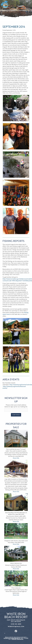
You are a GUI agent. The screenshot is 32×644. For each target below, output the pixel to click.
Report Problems (18, 639)
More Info (16, 458)
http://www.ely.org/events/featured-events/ (14, 387)
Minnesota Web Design (11, 638)
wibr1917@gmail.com (16, 626)
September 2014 (14, 27)
